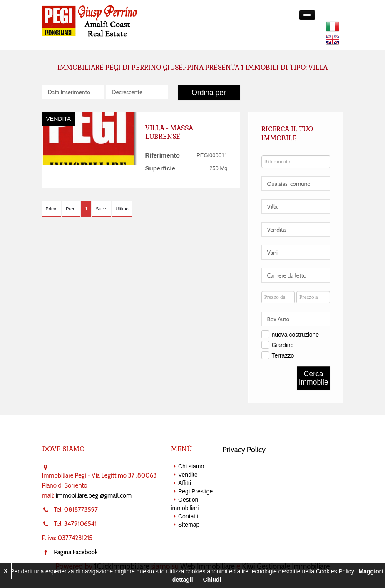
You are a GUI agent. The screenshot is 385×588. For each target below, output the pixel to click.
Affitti (185, 483)
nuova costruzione (296, 335)
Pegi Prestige (195, 491)
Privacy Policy (244, 450)
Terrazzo (283, 355)
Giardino (283, 345)
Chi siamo (191, 466)
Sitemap (189, 525)
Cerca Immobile (314, 378)
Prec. (71, 209)
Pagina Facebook (76, 552)
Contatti (188, 516)
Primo (52, 209)
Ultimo (122, 209)
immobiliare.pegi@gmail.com (94, 495)
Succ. (102, 209)
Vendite (188, 475)
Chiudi (212, 580)
